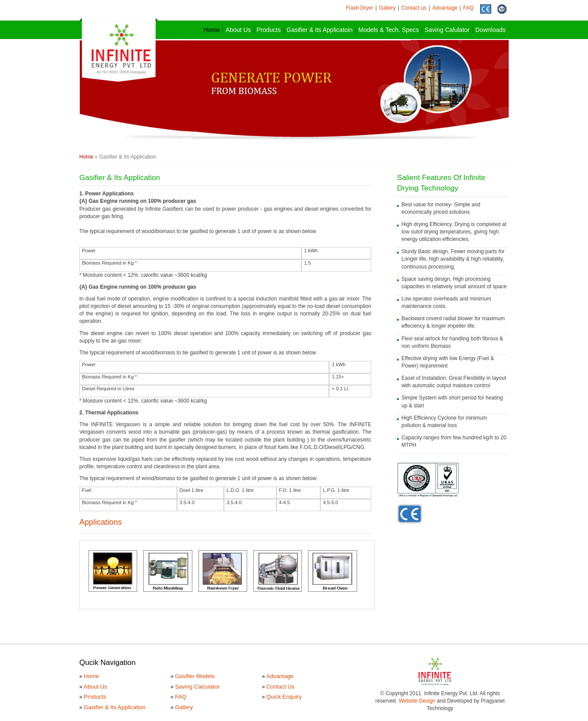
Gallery (387, 8)
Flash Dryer (360, 8)
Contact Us (280, 687)
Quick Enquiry (284, 697)
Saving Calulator (447, 30)
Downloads (491, 30)
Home (212, 30)
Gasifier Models (195, 676)
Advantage (445, 8)
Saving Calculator (197, 687)
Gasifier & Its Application (115, 707)
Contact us (414, 8)
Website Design (417, 701)
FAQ (468, 8)
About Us (238, 30)
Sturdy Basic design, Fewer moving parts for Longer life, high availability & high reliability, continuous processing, (453, 259)
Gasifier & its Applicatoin (320, 30)
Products (269, 30)
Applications (101, 522)
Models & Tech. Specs (389, 30)
